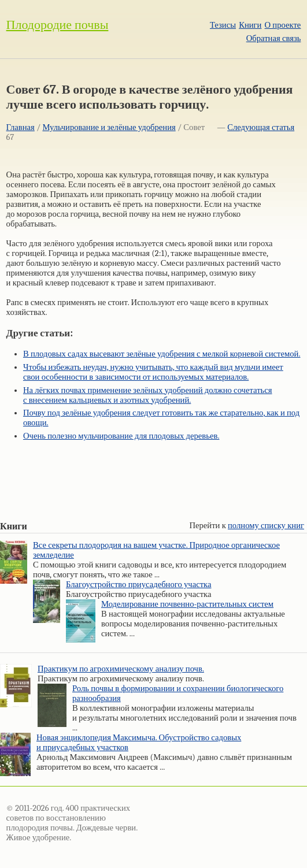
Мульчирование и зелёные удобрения (109, 127)
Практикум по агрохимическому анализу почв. (121, 669)
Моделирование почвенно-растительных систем (187, 604)
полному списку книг (266, 526)
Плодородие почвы (58, 25)
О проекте (283, 25)
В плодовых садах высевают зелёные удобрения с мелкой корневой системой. (162, 354)
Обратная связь (274, 38)
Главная (21, 127)
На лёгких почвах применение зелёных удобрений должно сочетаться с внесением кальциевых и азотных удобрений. (148, 395)
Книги (250, 25)
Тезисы (223, 25)
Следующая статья (261, 127)
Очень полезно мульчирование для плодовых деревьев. (121, 436)
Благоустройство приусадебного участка (139, 585)
